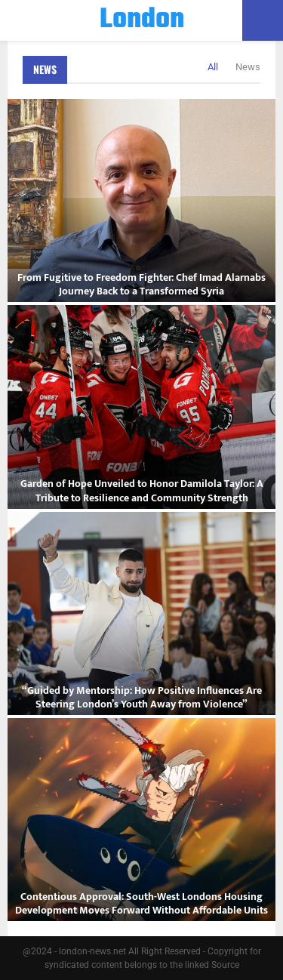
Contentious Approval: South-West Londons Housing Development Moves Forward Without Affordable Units (141, 903)
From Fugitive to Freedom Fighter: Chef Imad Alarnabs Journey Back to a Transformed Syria (141, 284)
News (45, 69)
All (213, 67)
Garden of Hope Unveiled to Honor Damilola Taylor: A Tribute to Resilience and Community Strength (142, 490)
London (142, 20)
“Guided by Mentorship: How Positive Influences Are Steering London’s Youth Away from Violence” (142, 697)
